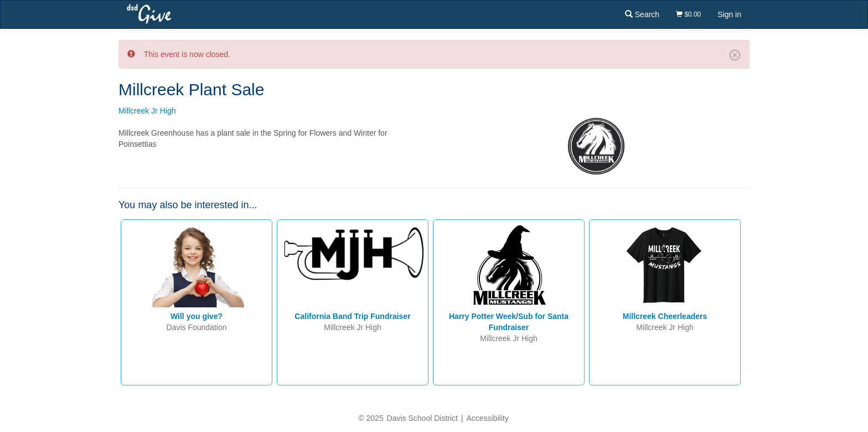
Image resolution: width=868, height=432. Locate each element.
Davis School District (422, 418)
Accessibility (487, 418)
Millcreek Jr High (147, 111)
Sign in (729, 14)
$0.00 (688, 14)
